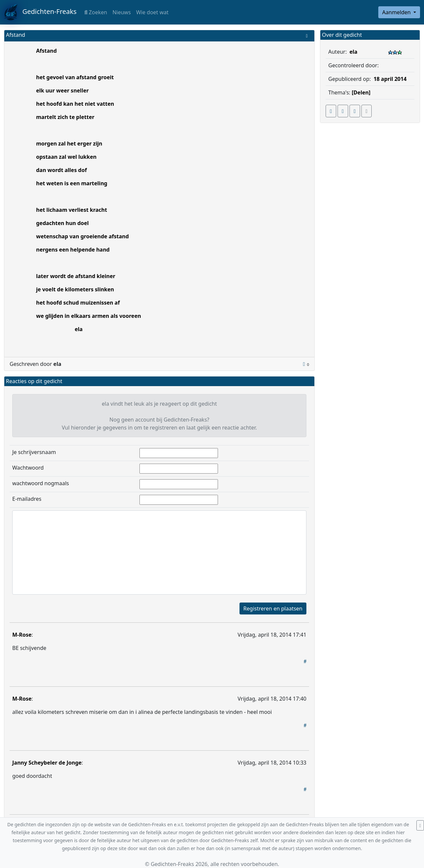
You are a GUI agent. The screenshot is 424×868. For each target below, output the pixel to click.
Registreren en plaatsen (273, 608)
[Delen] (361, 92)
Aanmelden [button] (397, 12)
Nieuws (121, 12)
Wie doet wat (152, 12)
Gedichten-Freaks (40, 12)
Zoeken (96, 12)
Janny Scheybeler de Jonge (47, 763)
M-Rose (22, 635)
